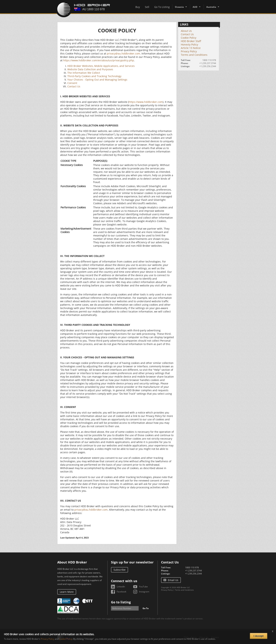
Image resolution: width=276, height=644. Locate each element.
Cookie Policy (189, 38)
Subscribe (120, 570)
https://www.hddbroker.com (146, 102)
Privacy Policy (189, 51)
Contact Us (74, 86)
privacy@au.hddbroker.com (123, 53)
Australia (211, 7)
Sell (147, 7)
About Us (186, 31)
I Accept (259, 636)
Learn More (67, 592)
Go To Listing (162, 7)
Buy (138, 7)
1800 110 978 (209, 60)
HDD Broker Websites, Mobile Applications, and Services (101, 66)
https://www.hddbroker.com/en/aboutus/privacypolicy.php (99, 60)
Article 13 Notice (191, 48)
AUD (195, 7)
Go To (146, 608)
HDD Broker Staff (191, 41)
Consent (72, 83)
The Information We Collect (84, 73)
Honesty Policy (189, 44)
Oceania (179, 7)
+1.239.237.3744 (208, 63)
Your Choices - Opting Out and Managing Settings (97, 80)
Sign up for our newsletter (132, 562)
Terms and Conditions (194, 55)
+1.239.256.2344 (208, 66)
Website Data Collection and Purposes (90, 69)
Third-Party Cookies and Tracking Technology (94, 76)
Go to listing (121, 602)
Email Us (173, 580)
